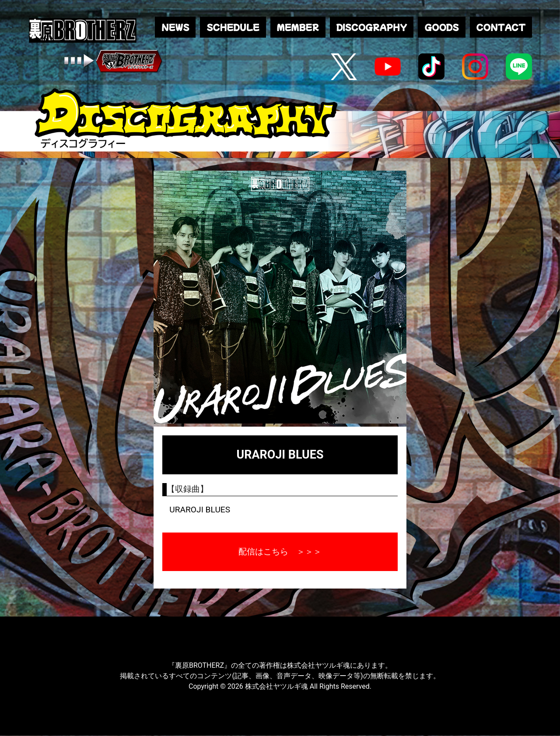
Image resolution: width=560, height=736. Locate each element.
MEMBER (298, 27)
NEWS (175, 27)
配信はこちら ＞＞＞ (280, 552)
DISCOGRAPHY (372, 27)
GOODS (441, 27)
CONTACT (501, 27)
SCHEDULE (233, 27)
